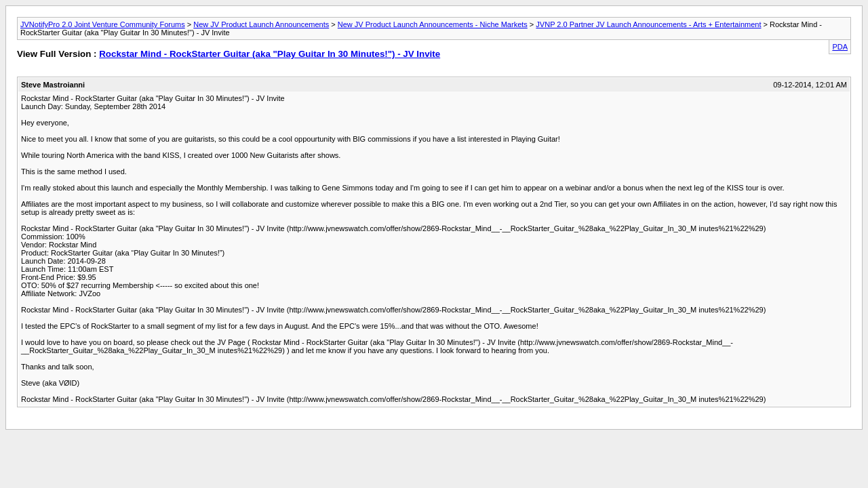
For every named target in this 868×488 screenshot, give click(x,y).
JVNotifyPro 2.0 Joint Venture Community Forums (103, 24)
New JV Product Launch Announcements (261, 24)
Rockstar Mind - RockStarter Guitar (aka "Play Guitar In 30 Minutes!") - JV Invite (270, 54)
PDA (840, 47)
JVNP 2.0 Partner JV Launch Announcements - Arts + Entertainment (648, 24)
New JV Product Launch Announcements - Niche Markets (433, 24)
